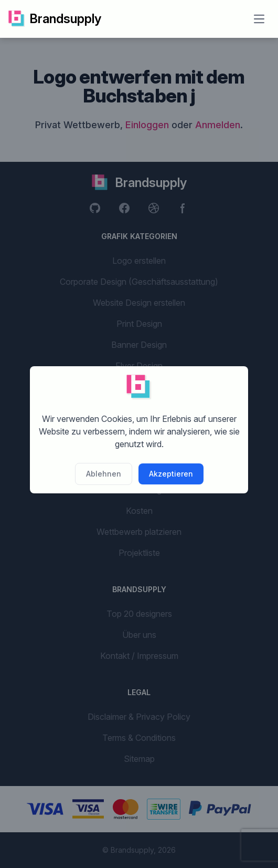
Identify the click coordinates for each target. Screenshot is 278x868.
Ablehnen (104, 474)
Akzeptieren (171, 474)
